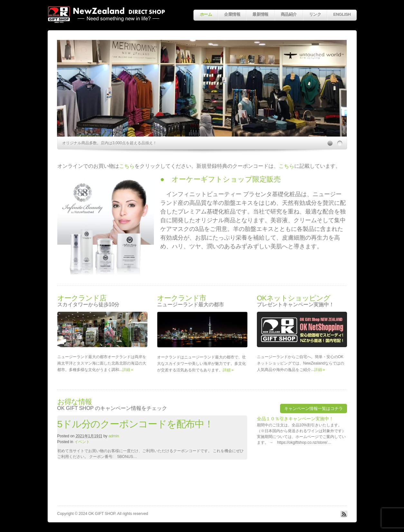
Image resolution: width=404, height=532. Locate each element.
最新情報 (260, 14)
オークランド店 (82, 298)
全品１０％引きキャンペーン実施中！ (295, 419)
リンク (315, 14)
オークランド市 (182, 298)
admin (114, 436)
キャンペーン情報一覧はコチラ (314, 408)
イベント (82, 442)
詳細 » (128, 370)
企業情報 (232, 14)
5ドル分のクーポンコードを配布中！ (135, 424)
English (342, 14)
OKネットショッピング (294, 298)
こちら (127, 166)
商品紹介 (289, 14)
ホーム (206, 14)
